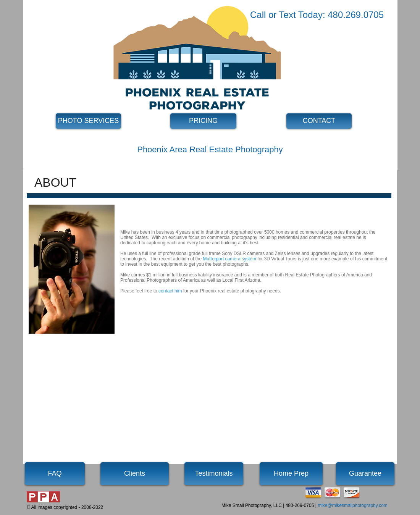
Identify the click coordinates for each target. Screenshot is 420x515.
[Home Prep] (291, 474)
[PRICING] (203, 121)
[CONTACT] (319, 121)
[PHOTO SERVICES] (88, 121)
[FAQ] (55, 474)
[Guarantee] (365, 474)
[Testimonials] (214, 474)
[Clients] (135, 474)
